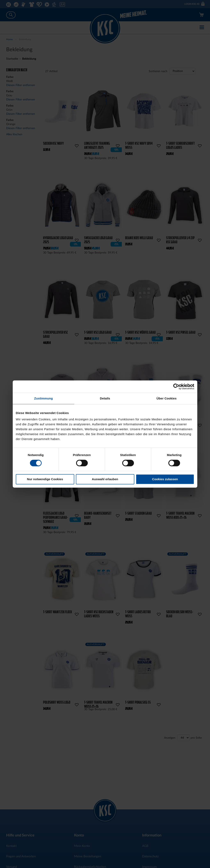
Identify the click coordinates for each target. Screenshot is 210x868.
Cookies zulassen (165, 479)
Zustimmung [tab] (44, 398)
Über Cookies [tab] (167, 398)
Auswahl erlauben (105, 479)
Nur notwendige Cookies (45, 479)
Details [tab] (105, 398)
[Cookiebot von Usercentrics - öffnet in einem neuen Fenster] (176, 387)
